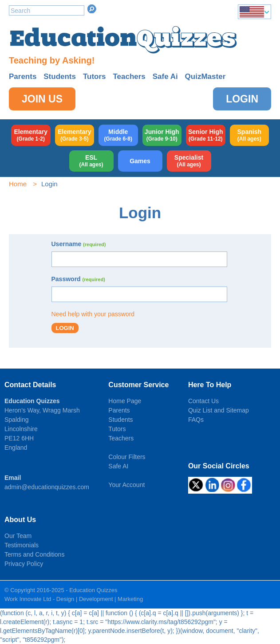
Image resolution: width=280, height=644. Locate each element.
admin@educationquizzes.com (47, 487)
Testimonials (22, 545)
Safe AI (118, 466)
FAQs (196, 420)
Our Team (18, 536)
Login (242, 99)
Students (60, 77)
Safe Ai (165, 77)
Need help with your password (93, 314)
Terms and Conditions (34, 554)
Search (92, 9)
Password (78, 279)
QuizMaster (205, 77)
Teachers (129, 77)
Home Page (125, 401)
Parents (23, 77)
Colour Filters (127, 457)
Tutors (95, 77)
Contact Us (203, 401)
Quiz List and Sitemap (219, 410)
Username (79, 244)
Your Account (126, 485)
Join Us (42, 99)
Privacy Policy (24, 564)
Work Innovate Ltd (28, 599)
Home (18, 184)
